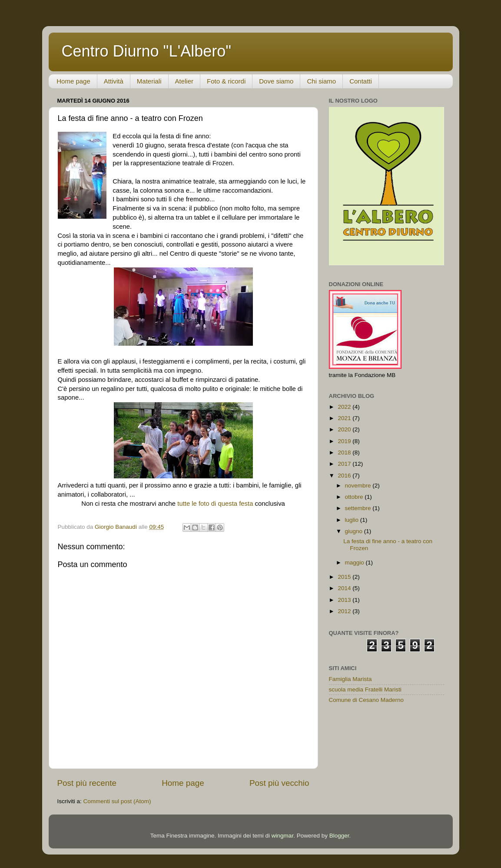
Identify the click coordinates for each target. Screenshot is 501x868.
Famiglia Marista (350, 679)
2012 (345, 611)
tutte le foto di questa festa (216, 504)
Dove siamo (276, 81)
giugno (355, 531)
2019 (345, 441)
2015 (345, 577)
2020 (345, 429)
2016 (345, 476)
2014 (345, 588)
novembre (359, 486)
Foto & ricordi (226, 81)
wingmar (282, 836)
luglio (353, 520)
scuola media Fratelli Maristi (365, 689)
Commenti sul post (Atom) (117, 801)
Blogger (339, 836)
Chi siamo (321, 81)
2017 (345, 464)
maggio (355, 563)
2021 (345, 418)
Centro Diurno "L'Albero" (147, 51)
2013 (345, 600)
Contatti (361, 81)
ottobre (355, 497)
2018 (345, 452)
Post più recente (87, 783)
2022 (345, 407)
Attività (114, 81)
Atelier (184, 81)
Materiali (149, 81)
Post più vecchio (279, 783)
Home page (73, 81)
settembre (359, 508)
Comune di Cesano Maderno (367, 700)
